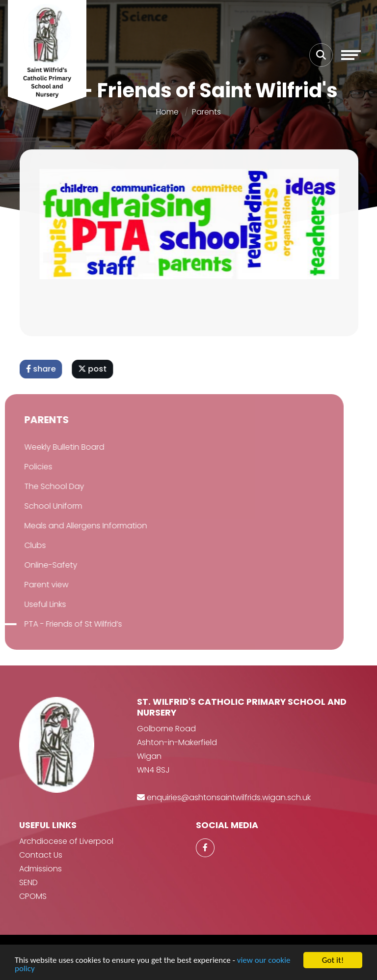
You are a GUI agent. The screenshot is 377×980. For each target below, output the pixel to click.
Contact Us (41, 855)
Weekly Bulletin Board (51, 447)
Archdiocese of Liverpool (66, 841)
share (43, 369)
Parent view (33, 585)
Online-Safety (38, 565)
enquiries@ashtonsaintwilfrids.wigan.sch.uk (229, 797)
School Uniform (40, 506)
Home (167, 112)
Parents (206, 112)
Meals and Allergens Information (73, 526)
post (95, 369)
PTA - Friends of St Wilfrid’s (60, 624)
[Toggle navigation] (351, 55)
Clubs (22, 545)
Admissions (40, 869)
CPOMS (33, 896)
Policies (25, 467)
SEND (28, 882)
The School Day (41, 486)
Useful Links (32, 604)
